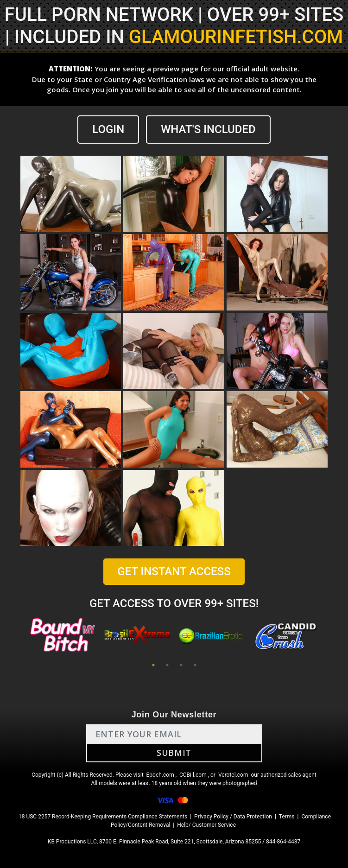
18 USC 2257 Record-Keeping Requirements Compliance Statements (103, 817)
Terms (287, 817)
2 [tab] (167, 665)
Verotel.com (233, 775)
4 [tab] (195, 665)
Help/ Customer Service (206, 825)
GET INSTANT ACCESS (174, 571)
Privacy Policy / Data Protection (233, 817)
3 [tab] (181, 665)
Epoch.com (160, 775)
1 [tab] (153, 665)
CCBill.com (193, 775)
